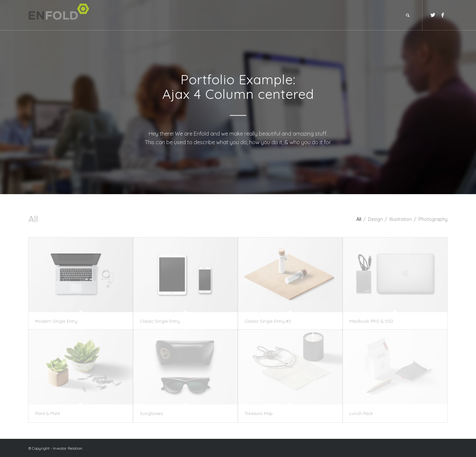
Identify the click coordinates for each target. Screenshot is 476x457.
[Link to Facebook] (443, 15)
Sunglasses (151, 413)
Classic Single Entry (160, 321)
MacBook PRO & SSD (371, 321)
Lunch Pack (361, 413)
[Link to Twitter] (433, 15)
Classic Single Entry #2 (268, 321)
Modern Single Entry (56, 321)
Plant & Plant (48, 413)
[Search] (408, 15)
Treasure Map (259, 413)
